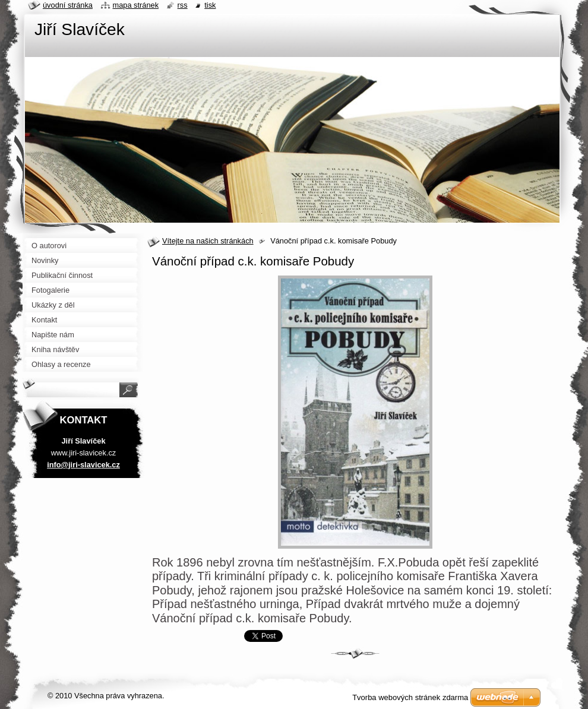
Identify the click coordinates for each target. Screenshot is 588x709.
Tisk (210, 5)
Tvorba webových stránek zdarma (410, 697)
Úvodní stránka (68, 5)
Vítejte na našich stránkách (208, 241)
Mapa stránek (136, 5)
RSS (183, 5)
